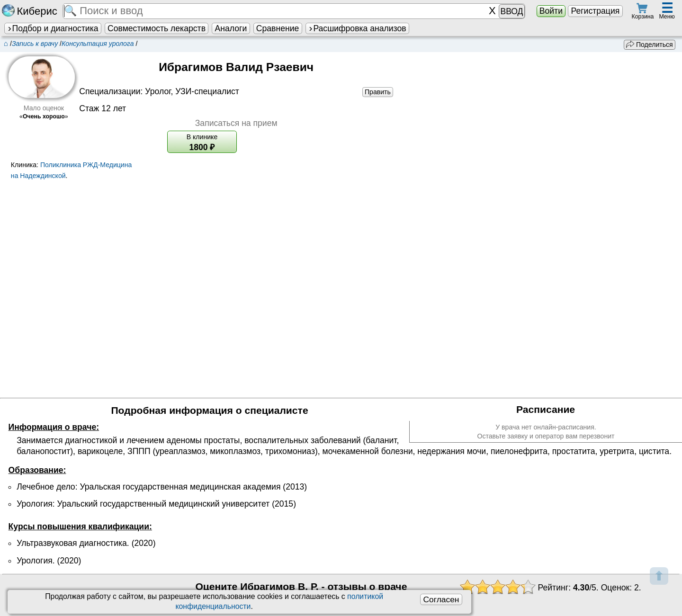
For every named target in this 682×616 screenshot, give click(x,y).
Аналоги (231, 28)
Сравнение (278, 28)
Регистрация (595, 11)
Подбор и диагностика (53, 28)
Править (378, 92)
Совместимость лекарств (157, 28)
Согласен (441, 599)
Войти (551, 11)
